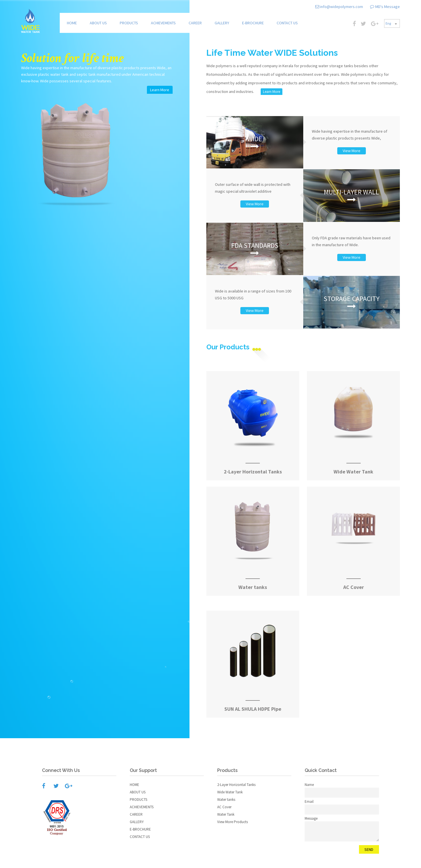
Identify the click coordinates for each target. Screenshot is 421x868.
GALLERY (222, 23)
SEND (369, 849)
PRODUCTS (129, 23)
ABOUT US (98, 23)
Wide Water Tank (230, 792)
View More (352, 151)
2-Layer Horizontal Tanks (236, 785)
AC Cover (224, 807)
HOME (72, 23)
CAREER (195, 23)
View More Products (233, 822)
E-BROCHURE (253, 23)
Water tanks (226, 800)
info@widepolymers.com (341, 7)
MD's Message (388, 7)
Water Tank (226, 814)
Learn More (272, 92)
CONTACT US (287, 23)
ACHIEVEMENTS (163, 23)
